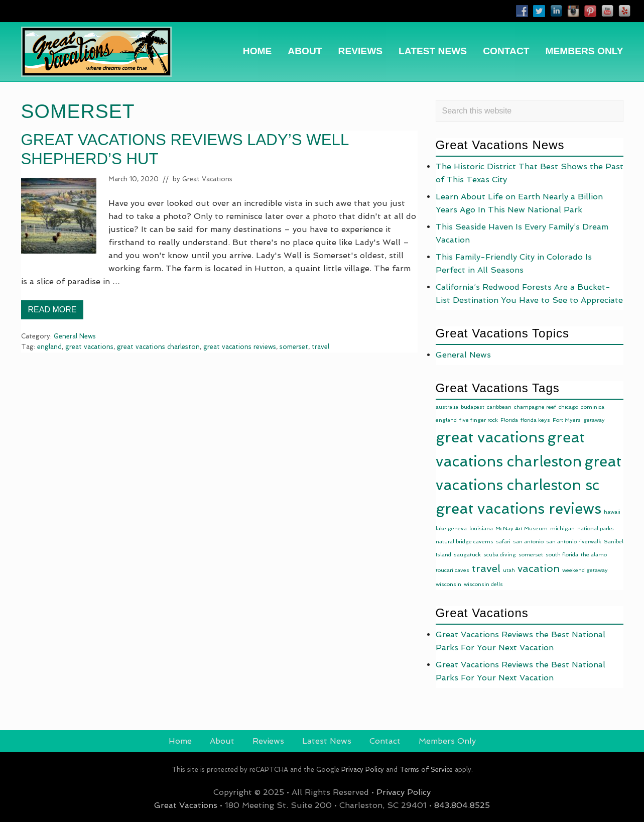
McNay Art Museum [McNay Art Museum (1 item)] (522, 529)
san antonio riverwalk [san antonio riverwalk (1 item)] (574, 542)
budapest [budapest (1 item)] (473, 407)
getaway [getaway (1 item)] (594, 420)
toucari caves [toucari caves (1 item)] (453, 570)
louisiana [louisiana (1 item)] (481, 529)
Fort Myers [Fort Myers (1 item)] (567, 420)
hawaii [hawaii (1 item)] (612, 512)
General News (75, 336)
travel (320, 347)
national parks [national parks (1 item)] (596, 529)
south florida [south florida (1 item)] (562, 555)
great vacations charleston (158, 347)
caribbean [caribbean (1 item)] (499, 407)
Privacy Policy (363, 770)
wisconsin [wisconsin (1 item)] (448, 584)
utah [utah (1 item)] (509, 570)
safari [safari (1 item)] (503, 542)
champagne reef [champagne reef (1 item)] (535, 407)
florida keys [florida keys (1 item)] (535, 420)
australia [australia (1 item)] (447, 407)
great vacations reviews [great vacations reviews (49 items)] (519, 509)
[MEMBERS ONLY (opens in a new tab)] (585, 51)
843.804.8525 (462, 805)
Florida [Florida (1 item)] (509, 420)
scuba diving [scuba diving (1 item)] (500, 555)
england (49, 347)
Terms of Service (426, 770)
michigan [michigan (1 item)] (562, 529)
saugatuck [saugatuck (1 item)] (467, 555)
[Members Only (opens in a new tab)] (447, 741)
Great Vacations (186, 805)
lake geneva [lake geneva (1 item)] (451, 529)
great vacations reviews (240, 347)
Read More (52, 312)
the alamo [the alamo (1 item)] (594, 555)
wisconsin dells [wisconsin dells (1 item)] (483, 584)
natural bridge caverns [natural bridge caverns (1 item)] (465, 542)
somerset (294, 347)
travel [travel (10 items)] (486, 568)
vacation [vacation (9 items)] (539, 568)
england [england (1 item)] (446, 420)
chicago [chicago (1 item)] (568, 407)
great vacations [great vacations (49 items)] (490, 437)
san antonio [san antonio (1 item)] (528, 542)
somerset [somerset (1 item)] (531, 555)
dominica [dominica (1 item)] (593, 407)
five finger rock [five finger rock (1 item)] (479, 420)
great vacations (89, 347)
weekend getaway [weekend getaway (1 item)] (585, 570)
